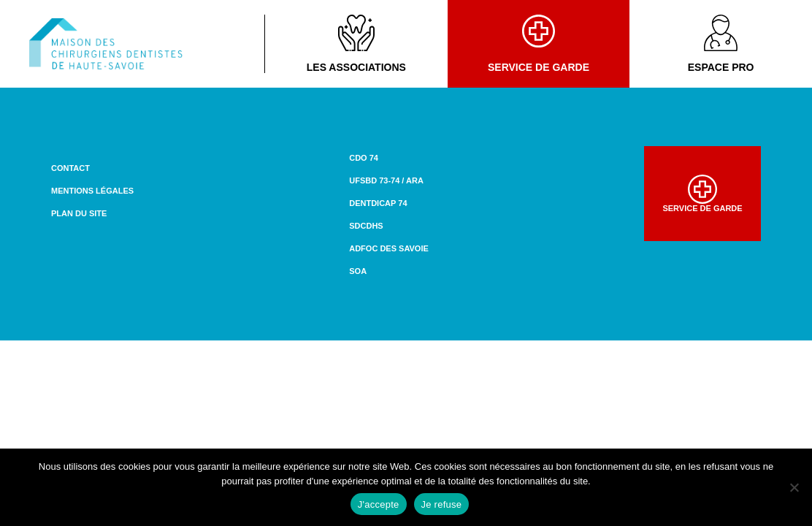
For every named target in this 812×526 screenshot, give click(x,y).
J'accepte (379, 504)
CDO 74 (364, 158)
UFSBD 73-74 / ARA (386, 180)
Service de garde (539, 44)
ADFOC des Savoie (389, 248)
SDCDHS (366, 226)
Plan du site (79, 213)
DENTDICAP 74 (378, 203)
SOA (358, 271)
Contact (70, 168)
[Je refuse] (794, 487)
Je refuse (442, 504)
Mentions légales (92, 191)
